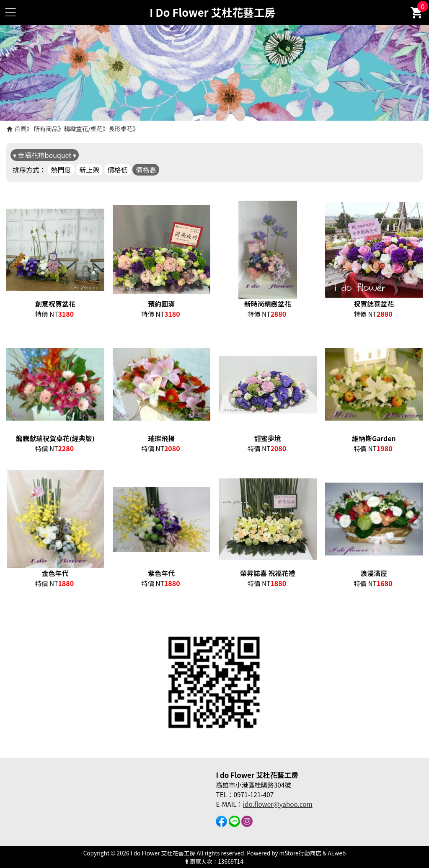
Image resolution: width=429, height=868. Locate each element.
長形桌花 (121, 128)
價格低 (118, 170)
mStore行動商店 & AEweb (313, 853)
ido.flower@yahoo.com (278, 804)
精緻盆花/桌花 (83, 128)
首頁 (20, 128)
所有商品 (46, 128)
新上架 (89, 170)
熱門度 (61, 170)
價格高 (146, 170)
